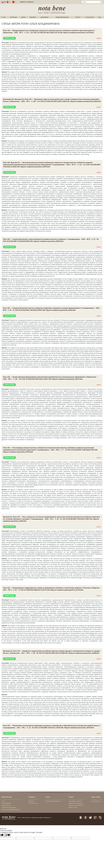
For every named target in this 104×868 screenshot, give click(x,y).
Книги (23, 17)
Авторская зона (33, 803)
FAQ (99, 17)
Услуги (78, 17)
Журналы (14, 17)
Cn (15, 2)
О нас (4, 17)
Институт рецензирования (53, 801)
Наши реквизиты (6, 803)
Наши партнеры (6, 805)
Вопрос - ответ (73, 807)
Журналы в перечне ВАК (76, 803)
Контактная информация (9, 807)
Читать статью (9, 38)
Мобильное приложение (76, 805)
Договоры (45, 17)
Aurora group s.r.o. (96, 801)
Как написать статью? (75, 801)
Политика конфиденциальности (11, 810)
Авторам (33, 17)
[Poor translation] (8, 835)
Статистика (90, 17)
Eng (10, 2)
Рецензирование (62, 17)
